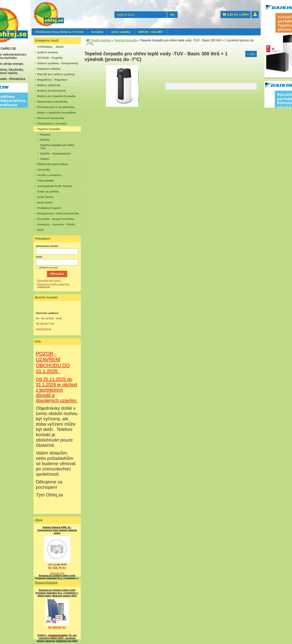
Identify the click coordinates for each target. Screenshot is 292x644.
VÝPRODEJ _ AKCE (51, 47)
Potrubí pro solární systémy (56, 74)
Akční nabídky (121, 32)
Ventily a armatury (49, 175)
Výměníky (44, 170)
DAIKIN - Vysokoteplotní (55, 153)
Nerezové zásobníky (51, 118)
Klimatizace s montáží (52, 123)
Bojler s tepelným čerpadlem (57, 112)
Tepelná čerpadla (49, 129)
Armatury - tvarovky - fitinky (56, 224)
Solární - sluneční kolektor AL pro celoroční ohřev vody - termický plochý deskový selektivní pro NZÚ (57, 638)
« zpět (251, 54)
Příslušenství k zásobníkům (56, 107)
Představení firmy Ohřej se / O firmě (60, 32)
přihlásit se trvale (49, 268)
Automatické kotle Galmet (55, 186)
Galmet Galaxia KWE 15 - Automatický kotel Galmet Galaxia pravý (57, 530)
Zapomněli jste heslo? (49, 280)
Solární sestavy (48, 52)
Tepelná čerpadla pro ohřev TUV (57, 147)
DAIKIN (45, 140)
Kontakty (97, 32)
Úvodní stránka (100, 40)
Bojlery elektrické (49, 85)
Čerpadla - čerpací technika (56, 219)
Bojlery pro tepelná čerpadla (56, 96)
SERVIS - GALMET (151, 32)
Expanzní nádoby (49, 69)
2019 (40, 230)
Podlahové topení (49, 208)
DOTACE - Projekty (50, 58)
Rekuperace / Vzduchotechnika (58, 213)
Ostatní (45, 159)
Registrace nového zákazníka (53, 284)
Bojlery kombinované (52, 91)
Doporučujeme (46, 583)
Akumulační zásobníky (53, 102)
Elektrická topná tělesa (53, 164)
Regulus (45, 134)
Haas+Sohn (45, 202)
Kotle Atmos (46, 197)
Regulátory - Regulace (52, 80)
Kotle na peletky (48, 191)
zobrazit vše (57, 573)
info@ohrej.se (44, 329)
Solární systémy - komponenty (58, 63)
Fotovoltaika (46, 181)
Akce (39, 520)
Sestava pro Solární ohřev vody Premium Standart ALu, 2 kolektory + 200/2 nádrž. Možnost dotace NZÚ (57, 578)
